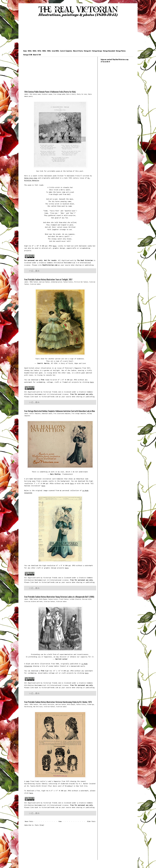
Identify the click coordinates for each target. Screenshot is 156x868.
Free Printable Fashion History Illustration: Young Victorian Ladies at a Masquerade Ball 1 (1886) (59, 597)
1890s (49, 51)
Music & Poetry (78, 51)
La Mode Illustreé (75, 599)
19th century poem (35, 94)
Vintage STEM (28, 55)
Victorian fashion (49, 601)
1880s (44, 51)
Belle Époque (43, 599)
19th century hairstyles (47, 704)
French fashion (64, 599)
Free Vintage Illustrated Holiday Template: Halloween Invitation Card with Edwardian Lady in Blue (60, 411)
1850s (30, 51)
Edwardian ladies (47, 413)
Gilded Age (91, 704)
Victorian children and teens (33, 601)
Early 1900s (56, 51)
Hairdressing (28, 707)
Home (25, 51)
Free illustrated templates (62, 413)
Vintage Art (88, 51)
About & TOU (37, 55)
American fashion (44, 282)
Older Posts (91, 821)
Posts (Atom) (39, 825)
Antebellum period (56, 282)
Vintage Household (109, 51)
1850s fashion (34, 282)
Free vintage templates (79, 413)
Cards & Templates (66, 51)
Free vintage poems (59, 94)
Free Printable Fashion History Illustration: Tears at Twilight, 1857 (48, 279)
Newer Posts (29, 821)
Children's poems (47, 94)
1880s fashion (34, 599)
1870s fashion (34, 704)
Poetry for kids (82, 94)
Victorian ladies (35, 284)
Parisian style (87, 599)
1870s (39, 51)
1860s (35, 51)
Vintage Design (97, 51)
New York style (38, 707)
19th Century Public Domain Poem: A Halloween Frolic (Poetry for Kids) (50, 92)
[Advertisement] (78, 34)
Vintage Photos (121, 51)
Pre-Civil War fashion (81, 282)
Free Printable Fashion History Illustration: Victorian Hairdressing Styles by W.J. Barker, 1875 (58, 702)
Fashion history (68, 282)
